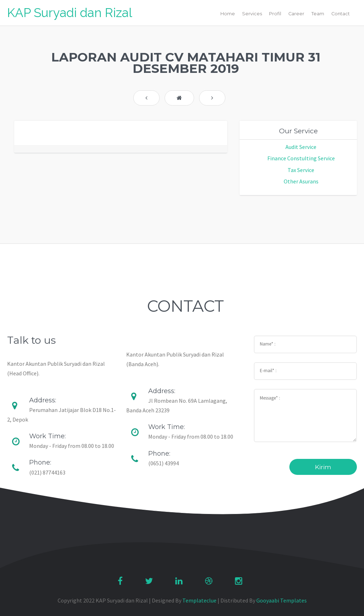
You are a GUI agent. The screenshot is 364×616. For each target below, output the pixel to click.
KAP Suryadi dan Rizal (70, 13)
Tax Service (301, 170)
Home (228, 14)
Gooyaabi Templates (282, 600)
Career (296, 14)
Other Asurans (301, 181)
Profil (275, 14)
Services (252, 14)
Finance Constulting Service (301, 158)
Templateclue (199, 600)
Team (318, 14)
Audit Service (301, 147)
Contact (341, 14)
